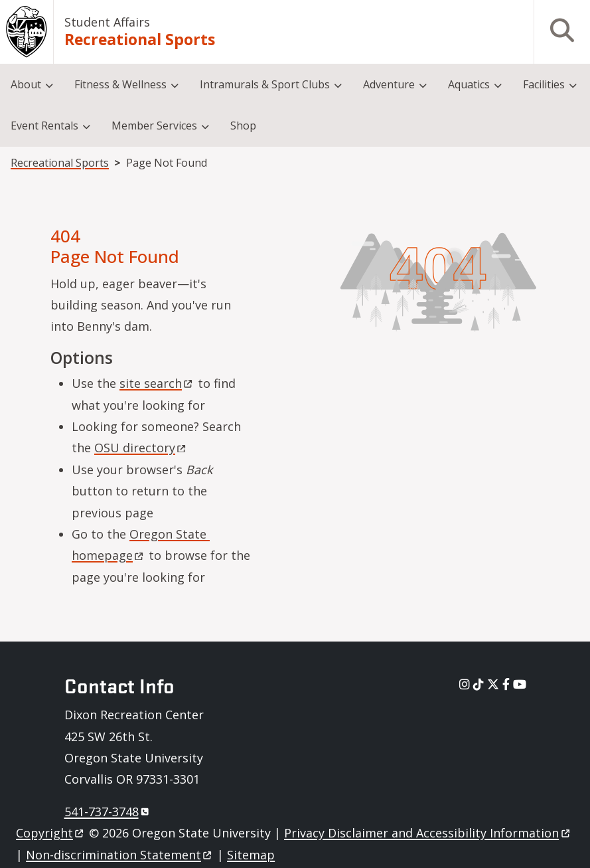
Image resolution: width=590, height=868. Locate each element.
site (157, 383)
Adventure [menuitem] (389, 84)
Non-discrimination (120, 855)
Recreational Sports (140, 40)
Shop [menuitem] (243, 126)
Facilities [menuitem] (544, 84)
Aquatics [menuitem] (469, 84)
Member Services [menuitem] (154, 126)
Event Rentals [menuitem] (44, 126)
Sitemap (251, 855)
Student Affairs (107, 22)
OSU (141, 448)
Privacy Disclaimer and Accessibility (428, 833)
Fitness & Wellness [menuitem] (120, 84)
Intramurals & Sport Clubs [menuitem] (265, 84)
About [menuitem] (26, 84)
